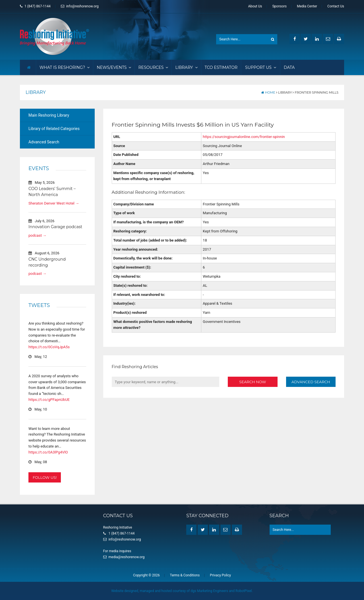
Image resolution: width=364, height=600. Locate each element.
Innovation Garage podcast (55, 227)
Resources (153, 67)
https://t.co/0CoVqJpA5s (49, 347)
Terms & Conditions (185, 575)
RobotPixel (244, 591)
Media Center (307, 6)
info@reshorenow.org (80, 6)
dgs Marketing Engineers (209, 591)
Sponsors (279, 6)
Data (289, 67)
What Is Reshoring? (65, 67)
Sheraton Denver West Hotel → (54, 203)
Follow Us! (45, 477)
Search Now (253, 382)
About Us (255, 6)
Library (186, 67)
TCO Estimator (221, 67)
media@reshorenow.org (127, 557)
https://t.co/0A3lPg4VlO (48, 452)
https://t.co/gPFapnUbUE (49, 399)
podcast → (37, 235)
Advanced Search (44, 142)
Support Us (261, 67)
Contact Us (336, 6)
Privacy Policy (220, 575)
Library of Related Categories (54, 128)
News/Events (114, 67)
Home (268, 92)
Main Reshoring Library (49, 115)
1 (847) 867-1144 (35, 6)
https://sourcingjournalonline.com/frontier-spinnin (244, 136)
